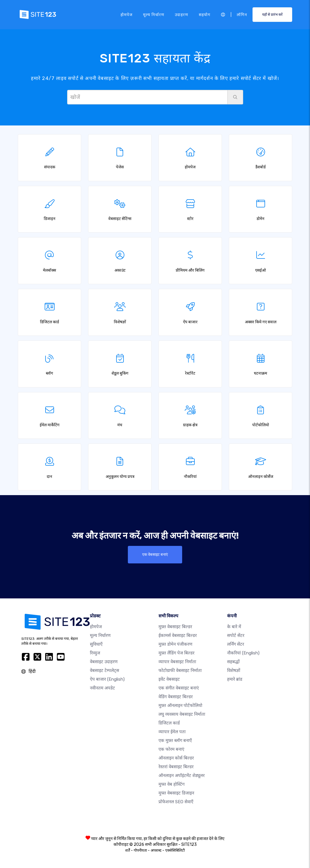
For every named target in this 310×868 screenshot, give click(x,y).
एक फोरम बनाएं (171, 749)
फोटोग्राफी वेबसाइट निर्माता (180, 670)
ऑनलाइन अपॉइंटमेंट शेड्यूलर (182, 776)
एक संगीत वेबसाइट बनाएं (179, 688)
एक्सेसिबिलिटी (175, 850)
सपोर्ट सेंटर (236, 635)
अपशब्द (156, 850)
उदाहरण (182, 14)
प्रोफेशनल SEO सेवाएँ (176, 802)
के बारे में (234, 627)
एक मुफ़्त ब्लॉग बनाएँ (175, 740)
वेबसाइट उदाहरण (104, 662)
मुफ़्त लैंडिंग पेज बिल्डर (176, 653)
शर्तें (128, 850)
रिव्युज (95, 653)
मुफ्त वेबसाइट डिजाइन (176, 793)
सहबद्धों (233, 662)
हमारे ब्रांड (235, 679)
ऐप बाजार (107, 679)
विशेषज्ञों (234, 670)
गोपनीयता (140, 850)
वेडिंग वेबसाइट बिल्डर (176, 697)
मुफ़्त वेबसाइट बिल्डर (175, 627)
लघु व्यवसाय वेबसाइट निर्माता (182, 714)
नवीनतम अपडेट (102, 688)
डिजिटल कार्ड (169, 723)
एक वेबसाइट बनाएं (155, 555)
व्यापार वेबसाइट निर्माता (177, 662)
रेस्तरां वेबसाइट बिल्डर (176, 767)
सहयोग (205, 14)
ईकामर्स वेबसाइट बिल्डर (178, 635)
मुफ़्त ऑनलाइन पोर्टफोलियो (180, 705)
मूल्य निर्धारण (154, 14)
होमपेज (127, 14)
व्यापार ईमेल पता (172, 732)
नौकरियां (243, 653)
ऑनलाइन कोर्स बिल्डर (176, 758)
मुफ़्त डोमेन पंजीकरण (175, 644)
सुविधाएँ (96, 644)
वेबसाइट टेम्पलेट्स (105, 670)
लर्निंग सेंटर (236, 644)
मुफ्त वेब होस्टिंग (171, 784)
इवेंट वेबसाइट (169, 679)
